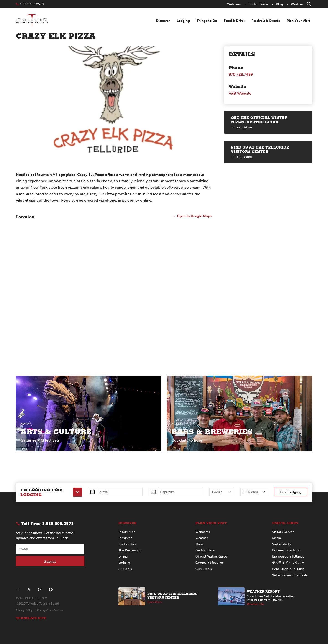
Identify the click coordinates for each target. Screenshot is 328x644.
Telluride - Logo (32, 21)
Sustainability (282, 544)
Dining (123, 557)
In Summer (127, 532)
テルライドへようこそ (288, 563)
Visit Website (240, 93)
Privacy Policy (24, 610)
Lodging (183, 21)
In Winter (125, 538)
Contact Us (204, 569)
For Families (127, 544)
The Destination (130, 550)
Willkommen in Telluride (290, 575)
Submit (50, 561)
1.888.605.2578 (32, 4)
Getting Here (205, 550)
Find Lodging (291, 492)
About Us (125, 569)
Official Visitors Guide (211, 557)
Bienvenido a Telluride (288, 557)
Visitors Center (283, 532)
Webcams (203, 532)
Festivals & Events (266, 21)
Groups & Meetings (209, 563)
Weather (202, 538)
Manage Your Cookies (50, 610)
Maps (199, 544)
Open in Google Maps (194, 216)
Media (277, 538)
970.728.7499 (241, 74)
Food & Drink (234, 21)
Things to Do (207, 21)
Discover (163, 21)
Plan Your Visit (298, 21)
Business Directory (286, 550)
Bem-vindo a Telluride (288, 569)
